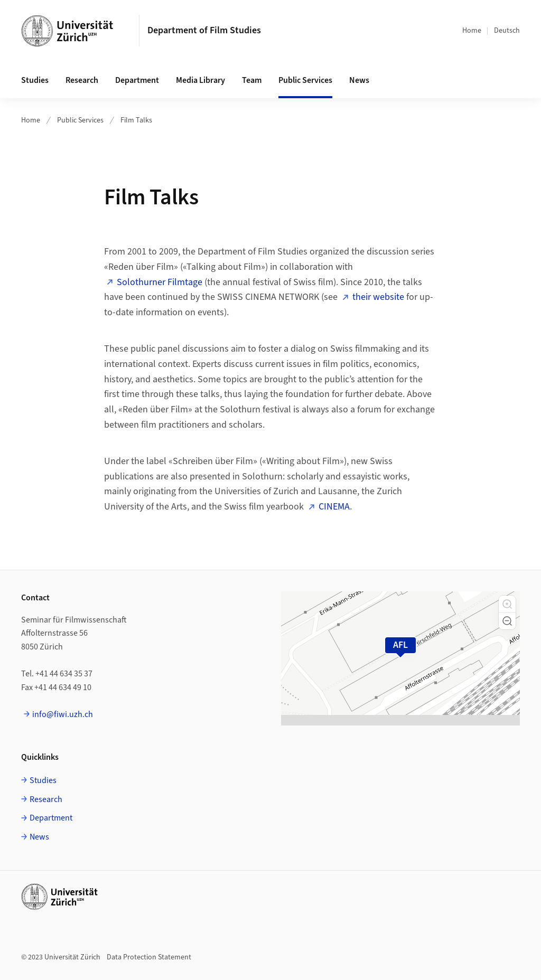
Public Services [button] (305, 80)
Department (137, 80)
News (359, 80)
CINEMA (334, 507)
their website (378, 297)
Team (252, 80)
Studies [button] (35, 80)
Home (472, 31)
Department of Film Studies (204, 30)
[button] (507, 604)
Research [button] (82, 80)
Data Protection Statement (149, 957)
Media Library (200, 80)
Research (46, 799)
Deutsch (507, 31)
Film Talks (136, 120)
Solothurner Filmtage (160, 282)
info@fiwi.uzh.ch (63, 714)
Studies (43, 780)
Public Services (80, 120)
